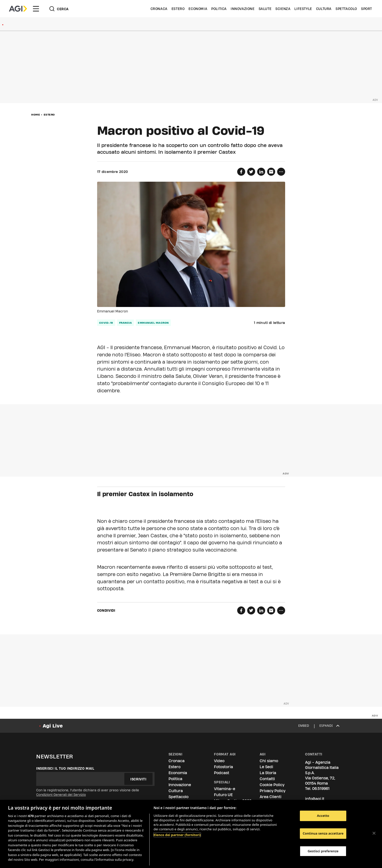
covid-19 (106, 323)
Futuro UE (223, 795)
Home (36, 115)
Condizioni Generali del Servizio (61, 795)
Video (219, 761)
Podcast (222, 773)
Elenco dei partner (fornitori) (177, 835)
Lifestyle (303, 9)
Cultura (324, 9)
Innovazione (243, 9)
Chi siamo (269, 761)
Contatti (267, 779)
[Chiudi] (374, 833)
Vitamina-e (225, 789)
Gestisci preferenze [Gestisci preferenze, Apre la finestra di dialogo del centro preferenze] (323, 851)
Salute (265, 9)
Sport (367, 9)
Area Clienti (271, 797)
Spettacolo (346, 9)
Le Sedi (266, 767)
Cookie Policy (272, 785)
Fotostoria (223, 767)
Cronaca (159, 9)
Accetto (323, 816)
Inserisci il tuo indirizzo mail (65, 768)
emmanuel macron (153, 323)
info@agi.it (315, 799)
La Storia (268, 773)
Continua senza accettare (323, 833)
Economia (198, 9)
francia (126, 323)
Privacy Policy (273, 791)
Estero (178, 9)
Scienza (283, 9)
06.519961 (321, 789)
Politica (219, 9)
